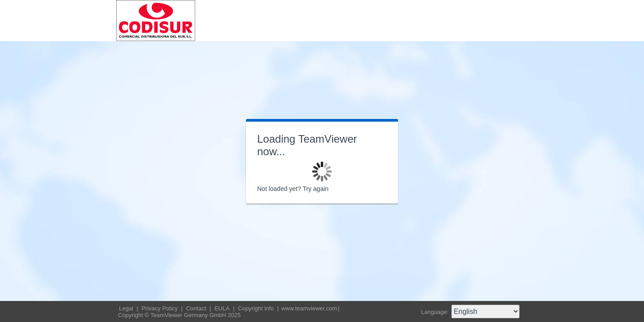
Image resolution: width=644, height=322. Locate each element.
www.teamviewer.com (309, 308)
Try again (316, 189)
